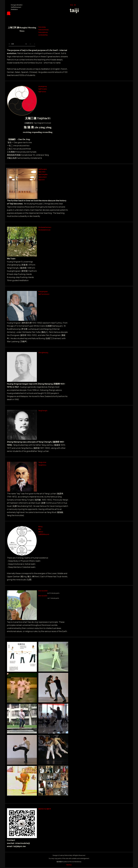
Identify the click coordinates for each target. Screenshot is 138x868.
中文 (72, 5)
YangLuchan (42, 462)
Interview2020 (43, 591)
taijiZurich (42, 180)
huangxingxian (43, 292)
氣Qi (40, 529)
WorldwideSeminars (45, 227)
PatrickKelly (42, 27)
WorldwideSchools (44, 230)
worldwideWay (43, 35)
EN (75, 5)
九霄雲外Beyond (44, 534)
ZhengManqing (43, 353)
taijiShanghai (42, 169)
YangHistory (42, 465)
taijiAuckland (42, 177)
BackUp (69, 865)
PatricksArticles (44, 30)
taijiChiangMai (43, 174)
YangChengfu (43, 411)
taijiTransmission (44, 294)
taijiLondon (42, 172)
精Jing (40, 527)
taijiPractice (42, 92)
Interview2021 (43, 596)
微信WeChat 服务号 (45, 809)
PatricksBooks (43, 32)
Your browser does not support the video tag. (22, 41)
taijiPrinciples (43, 89)
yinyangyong (42, 86)
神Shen (41, 532)
